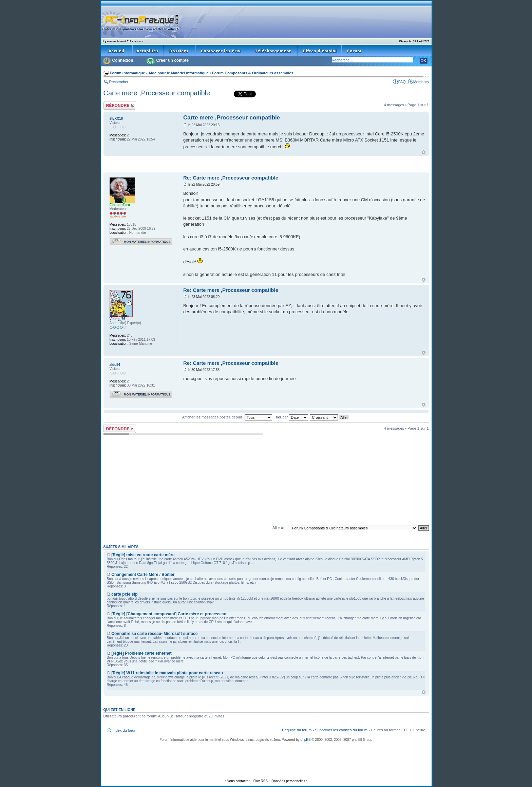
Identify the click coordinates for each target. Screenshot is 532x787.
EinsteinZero (120, 205)
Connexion (123, 60)
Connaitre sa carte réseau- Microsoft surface (154, 634)
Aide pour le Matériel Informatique (178, 73)
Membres (421, 82)
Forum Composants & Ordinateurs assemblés (253, 73)
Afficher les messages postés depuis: (227, 417)
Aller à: (278, 528)
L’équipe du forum (297, 730)
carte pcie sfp (124, 594)
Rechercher (119, 82)
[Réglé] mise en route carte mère (143, 555)
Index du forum (125, 730)
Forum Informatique (128, 73)
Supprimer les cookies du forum (341, 730)
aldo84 (115, 365)
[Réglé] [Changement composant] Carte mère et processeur (169, 614)
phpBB (306, 740)
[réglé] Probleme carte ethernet (141, 653)
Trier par (291, 417)
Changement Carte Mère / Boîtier (143, 575)
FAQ (402, 82)
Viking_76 (118, 319)
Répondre (120, 105)
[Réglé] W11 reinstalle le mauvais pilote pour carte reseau (167, 673)
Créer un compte (173, 60)
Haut (424, 152)
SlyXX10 (116, 119)
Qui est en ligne (120, 710)
